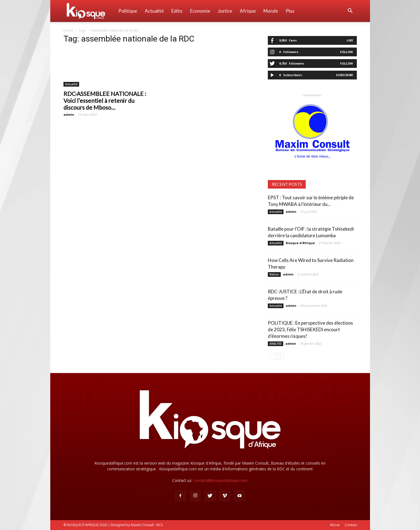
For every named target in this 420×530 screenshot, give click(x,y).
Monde (271, 11)
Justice (225, 11)
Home (68, 30)
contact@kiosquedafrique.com (220, 480)
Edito (177, 11)
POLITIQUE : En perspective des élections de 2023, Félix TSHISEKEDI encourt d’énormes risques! (310, 329)
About (335, 525)
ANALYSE (276, 344)
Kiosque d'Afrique (300, 243)
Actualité (154, 11)
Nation (274, 274)
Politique (128, 11)
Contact (351, 525)
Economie (200, 11)
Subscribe (344, 75)
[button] (350, 11)
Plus (290, 11)
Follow (347, 52)
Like (350, 40)
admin (69, 114)
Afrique (248, 11)
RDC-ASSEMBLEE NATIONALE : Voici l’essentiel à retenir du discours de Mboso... (105, 100)
